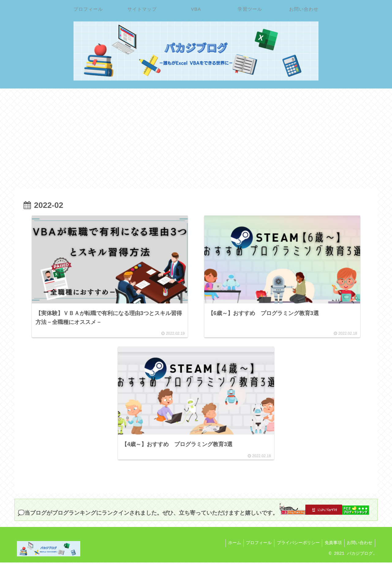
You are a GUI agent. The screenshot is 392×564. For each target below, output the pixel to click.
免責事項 (331, 545)
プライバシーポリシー (295, 545)
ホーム (228, 545)
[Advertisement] (196, 139)
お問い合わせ (359, 545)
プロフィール (254, 545)
